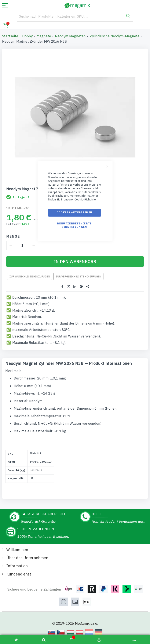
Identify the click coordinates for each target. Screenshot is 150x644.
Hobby (27, 36)
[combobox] (75, 16)
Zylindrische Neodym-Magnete (115, 36)
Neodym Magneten (70, 36)
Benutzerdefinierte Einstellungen (74, 225)
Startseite (10, 36)
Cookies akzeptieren (75, 212)
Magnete (44, 36)
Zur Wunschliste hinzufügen (30, 276)
